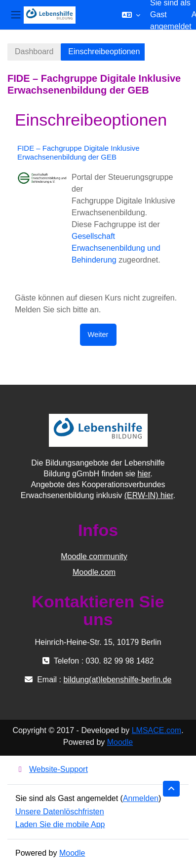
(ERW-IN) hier (149, 495)
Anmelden (141, 798)
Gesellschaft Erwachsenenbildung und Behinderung (116, 248)
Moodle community (94, 556)
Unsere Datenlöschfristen (60, 812)
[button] (131, 15)
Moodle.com (94, 572)
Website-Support (52, 769)
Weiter (98, 334)
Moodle (120, 742)
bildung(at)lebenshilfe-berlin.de (117, 680)
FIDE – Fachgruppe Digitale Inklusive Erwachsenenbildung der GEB (78, 152)
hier (144, 474)
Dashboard (34, 51)
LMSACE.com (157, 730)
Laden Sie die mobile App (60, 824)
